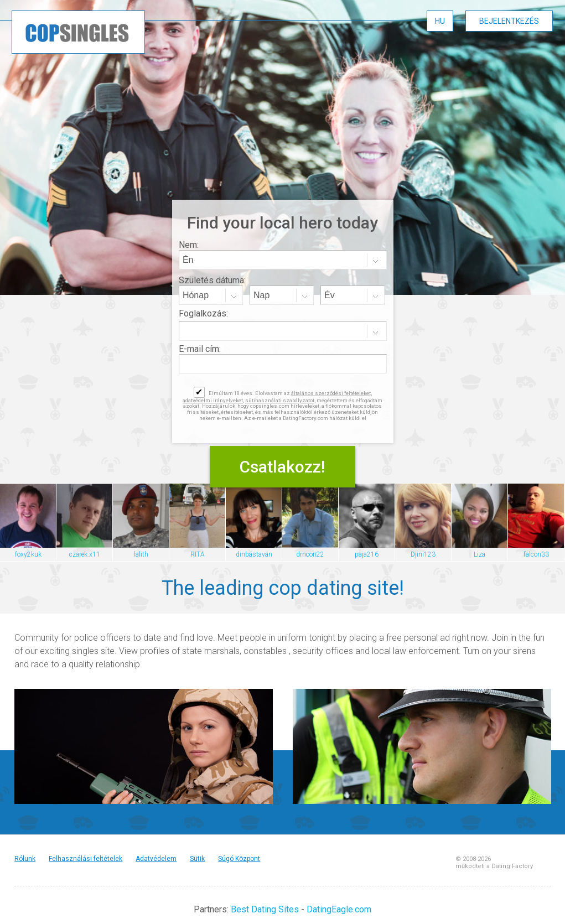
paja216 (367, 554)
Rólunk (25, 859)
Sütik (197, 859)
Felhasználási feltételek (85, 859)
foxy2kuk (28, 554)
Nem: (189, 245)
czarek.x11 (85, 554)
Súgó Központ (239, 859)
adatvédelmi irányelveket (213, 400)
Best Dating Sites (265, 909)
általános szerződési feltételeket (331, 393)
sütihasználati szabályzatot (280, 400)
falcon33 (536, 554)
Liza (480, 554)
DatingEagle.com (339, 909)
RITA (198, 554)
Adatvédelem (156, 859)
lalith (141, 554)
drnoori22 (310, 554)
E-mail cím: (200, 349)
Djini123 (423, 554)
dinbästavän (254, 554)
